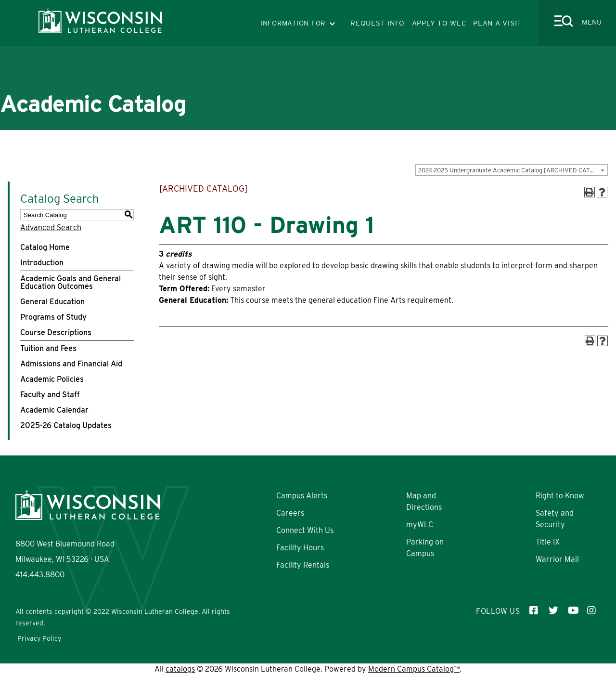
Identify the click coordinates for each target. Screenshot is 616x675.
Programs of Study (53, 317)
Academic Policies (52, 379)
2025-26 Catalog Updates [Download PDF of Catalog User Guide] (66, 425)
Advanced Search (51, 227)
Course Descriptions (56, 332)
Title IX (548, 542)
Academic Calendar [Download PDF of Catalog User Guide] (54, 410)
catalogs (180, 669)
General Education (52, 302)
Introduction (42, 263)
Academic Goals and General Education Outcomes (71, 282)
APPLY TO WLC (439, 23)
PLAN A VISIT (497, 23)
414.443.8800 (40, 575)
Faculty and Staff (50, 395)
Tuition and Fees (48, 348)
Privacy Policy (39, 638)
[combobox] (512, 170)
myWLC (420, 525)
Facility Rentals (303, 565)
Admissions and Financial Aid (71, 364)
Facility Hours (300, 548)
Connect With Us (305, 530)
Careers (290, 513)
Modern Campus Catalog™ (414, 669)
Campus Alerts (302, 496)
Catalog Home (45, 247)
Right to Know (560, 496)
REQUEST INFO (378, 23)
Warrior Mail (557, 559)
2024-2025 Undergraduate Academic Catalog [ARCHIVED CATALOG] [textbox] (513, 170)
